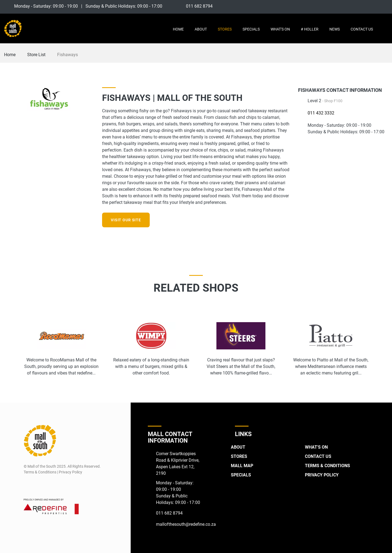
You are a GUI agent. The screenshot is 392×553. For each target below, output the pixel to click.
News (335, 29)
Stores (225, 29)
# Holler (310, 29)
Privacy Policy (322, 475)
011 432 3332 (321, 113)
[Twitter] (384, 6)
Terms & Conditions (327, 466)
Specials (251, 29)
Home (178, 29)
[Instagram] (374, 6)
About (201, 29)
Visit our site (126, 220)
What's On (280, 29)
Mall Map (242, 466)
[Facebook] (364, 6)
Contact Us (362, 29)
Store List (36, 55)
